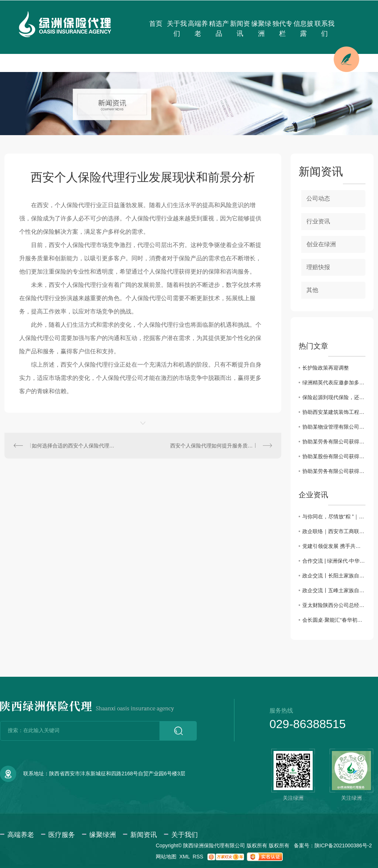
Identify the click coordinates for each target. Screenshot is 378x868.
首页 (156, 24)
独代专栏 (282, 29)
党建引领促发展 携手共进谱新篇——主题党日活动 (334, 546)
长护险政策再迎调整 (326, 368)
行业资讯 (318, 221)
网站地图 (166, 857)
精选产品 (219, 29)
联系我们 (324, 29)
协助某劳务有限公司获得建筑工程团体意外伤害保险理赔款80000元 (334, 471)
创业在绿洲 (321, 244)
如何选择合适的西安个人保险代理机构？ (74, 446)
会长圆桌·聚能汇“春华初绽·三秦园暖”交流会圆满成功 (334, 620)
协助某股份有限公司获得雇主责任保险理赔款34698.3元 (334, 456)
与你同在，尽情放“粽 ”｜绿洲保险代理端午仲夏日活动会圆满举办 (334, 517)
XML (185, 857)
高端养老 (198, 29)
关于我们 (177, 29)
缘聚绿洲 (261, 29)
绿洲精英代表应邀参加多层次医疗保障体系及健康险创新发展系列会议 (334, 382)
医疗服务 (62, 835)
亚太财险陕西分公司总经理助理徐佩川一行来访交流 (334, 605)
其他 (312, 290)
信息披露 (303, 29)
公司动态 (318, 198)
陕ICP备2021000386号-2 (343, 845)
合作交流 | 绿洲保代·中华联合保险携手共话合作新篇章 (334, 561)
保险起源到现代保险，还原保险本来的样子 (334, 397)
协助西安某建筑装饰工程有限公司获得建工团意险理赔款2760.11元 (334, 412)
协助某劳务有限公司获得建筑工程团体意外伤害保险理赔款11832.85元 (334, 442)
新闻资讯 (240, 29)
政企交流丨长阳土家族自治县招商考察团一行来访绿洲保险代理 (334, 576)
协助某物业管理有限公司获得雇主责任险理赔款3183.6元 (334, 427)
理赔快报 (318, 267)
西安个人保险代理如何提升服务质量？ (214, 446)
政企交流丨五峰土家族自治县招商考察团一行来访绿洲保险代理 (334, 590)
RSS (198, 857)
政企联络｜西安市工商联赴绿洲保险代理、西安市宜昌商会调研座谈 (334, 531)
